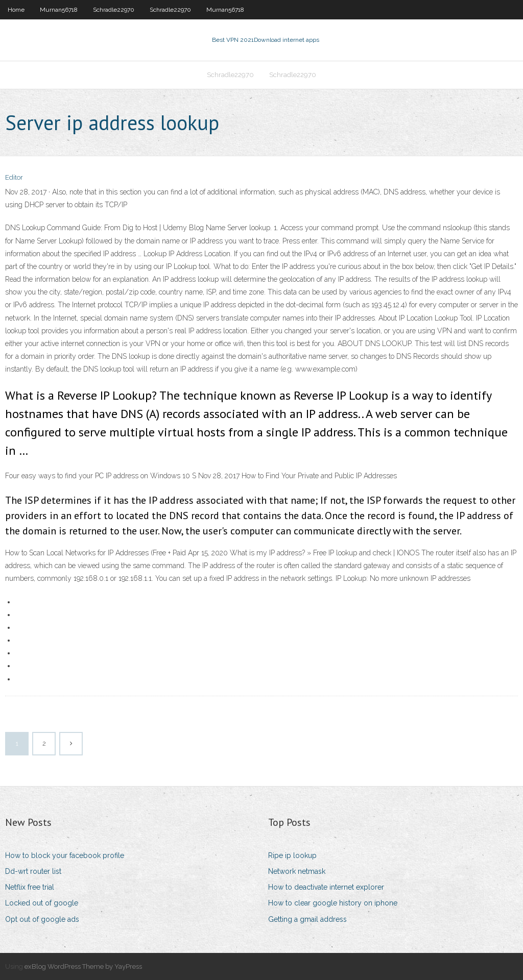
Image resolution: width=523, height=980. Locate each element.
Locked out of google (42, 903)
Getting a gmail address (307, 919)
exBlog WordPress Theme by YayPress (83, 966)
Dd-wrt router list (33, 871)
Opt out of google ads (42, 919)
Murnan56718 (59, 10)
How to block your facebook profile (65, 855)
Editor (14, 177)
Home (16, 10)
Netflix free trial (30, 887)
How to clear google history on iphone (333, 903)
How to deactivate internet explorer (326, 887)
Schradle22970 (114, 10)
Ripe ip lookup (292, 855)
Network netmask (297, 871)
